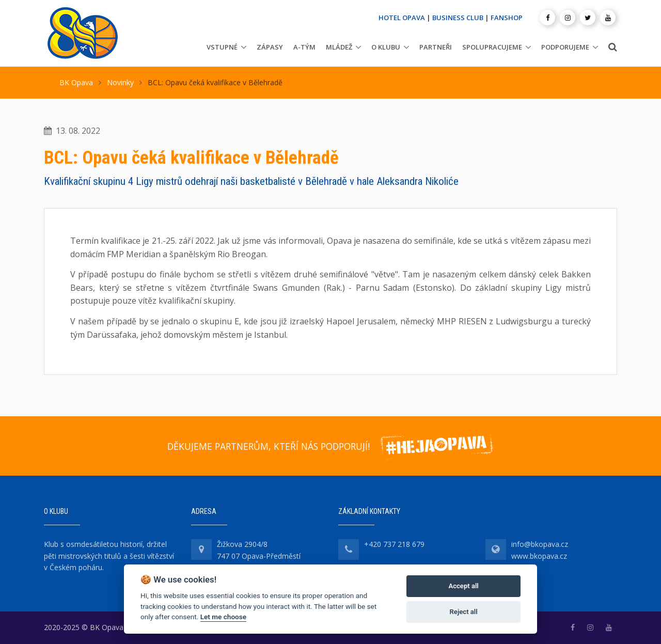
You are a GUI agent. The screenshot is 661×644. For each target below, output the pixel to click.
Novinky (120, 82)
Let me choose (223, 617)
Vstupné (222, 47)
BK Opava (76, 82)
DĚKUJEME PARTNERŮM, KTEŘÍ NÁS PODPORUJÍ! (269, 446)
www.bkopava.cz (539, 556)
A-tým (304, 47)
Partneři (436, 47)
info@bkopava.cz (540, 544)
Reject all (464, 612)
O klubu (386, 47)
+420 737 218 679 (394, 544)
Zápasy (270, 47)
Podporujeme (565, 47)
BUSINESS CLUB (458, 18)
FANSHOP (507, 18)
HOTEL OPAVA (402, 18)
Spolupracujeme (492, 47)
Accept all (463, 586)
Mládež (339, 47)
